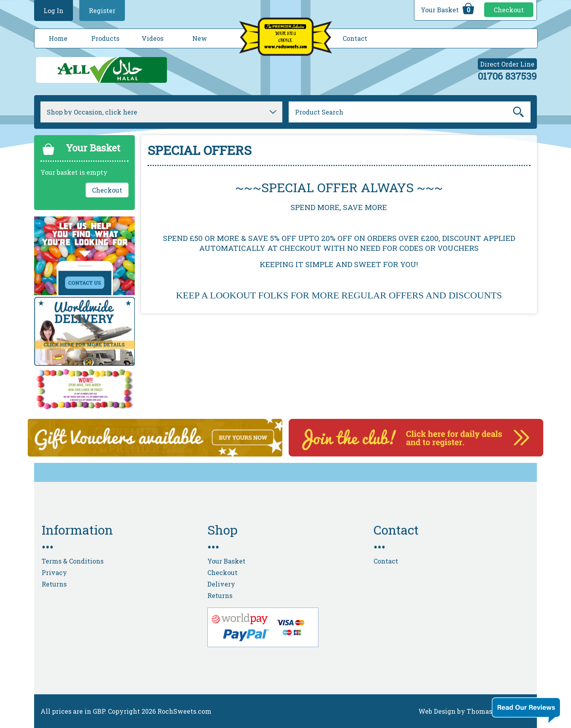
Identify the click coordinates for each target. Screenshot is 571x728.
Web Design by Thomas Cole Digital (474, 711)
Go (518, 112)
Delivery (221, 584)
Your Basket (448, 9)
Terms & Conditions (73, 561)
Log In (54, 11)
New (200, 38)
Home (58, 38)
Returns (54, 584)
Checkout (509, 10)
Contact (355, 38)
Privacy (54, 572)
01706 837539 (507, 76)
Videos (152, 38)
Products (105, 38)
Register (102, 11)
